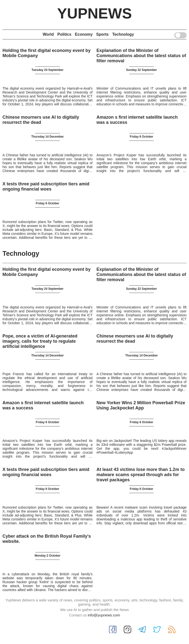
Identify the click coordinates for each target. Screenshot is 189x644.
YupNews (94, 14)
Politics (64, 34)
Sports (102, 34)
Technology (123, 34)
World (48, 34)
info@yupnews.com (104, 615)
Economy (84, 34)
